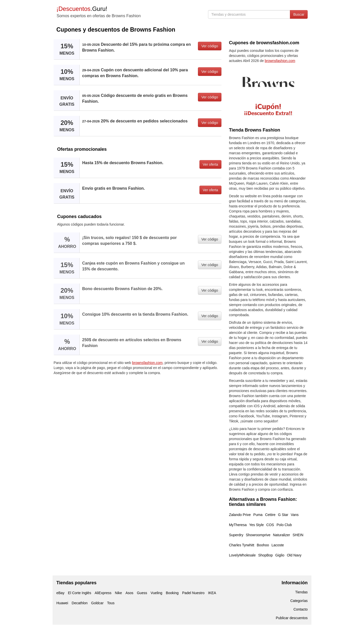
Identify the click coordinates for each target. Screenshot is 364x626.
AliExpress (103, 593)
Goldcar (97, 603)
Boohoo (263, 545)
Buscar (299, 14)
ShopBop (266, 555)
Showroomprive (258, 535)
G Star (283, 515)
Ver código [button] (210, 46)
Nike (119, 593)
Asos (129, 593)
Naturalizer (282, 535)
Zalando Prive (240, 515)
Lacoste (278, 545)
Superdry (236, 535)
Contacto (301, 609)
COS (270, 525)
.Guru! (82, 9)
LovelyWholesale (242, 555)
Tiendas (301, 592)
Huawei (62, 603)
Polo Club (284, 525)
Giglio (280, 555)
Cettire (270, 515)
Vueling (156, 593)
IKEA (212, 593)
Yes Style (257, 525)
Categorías (299, 601)
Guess (142, 593)
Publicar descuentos (292, 618)
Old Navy (294, 555)
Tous (111, 603)
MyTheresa (238, 525)
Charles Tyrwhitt (242, 545)
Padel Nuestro (193, 593)
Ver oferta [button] (210, 164)
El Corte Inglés (80, 593)
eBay (60, 593)
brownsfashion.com (147, 363)
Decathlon (80, 603)
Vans (295, 515)
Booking (172, 593)
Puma (258, 515)
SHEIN (298, 535)
